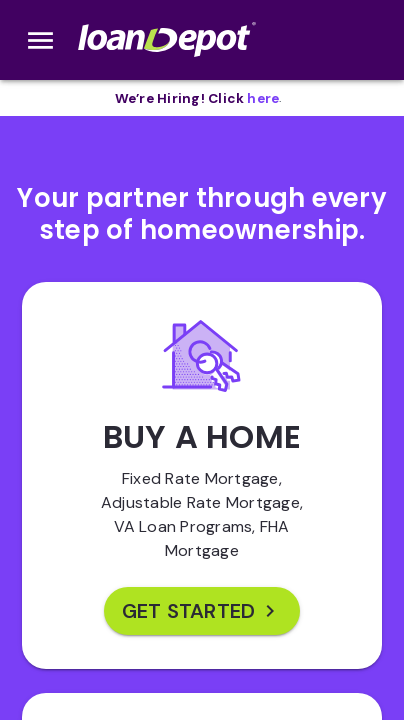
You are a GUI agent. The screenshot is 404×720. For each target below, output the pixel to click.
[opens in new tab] (263, 98)
